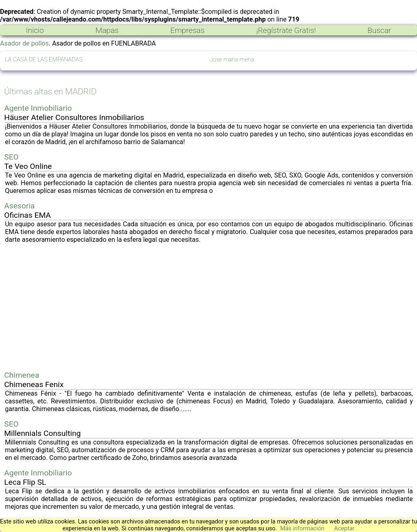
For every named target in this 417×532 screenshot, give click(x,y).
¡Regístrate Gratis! (286, 30)
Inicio (35, 30)
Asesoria (19, 206)
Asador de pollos (24, 43)
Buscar (379, 30)
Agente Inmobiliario (38, 108)
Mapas (107, 30)
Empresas (187, 30)
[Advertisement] (209, 307)
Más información (302, 529)
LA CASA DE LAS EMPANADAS (44, 60)
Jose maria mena (232, 60)
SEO (11, 157)
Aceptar (345, 529)
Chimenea (22, 375)
